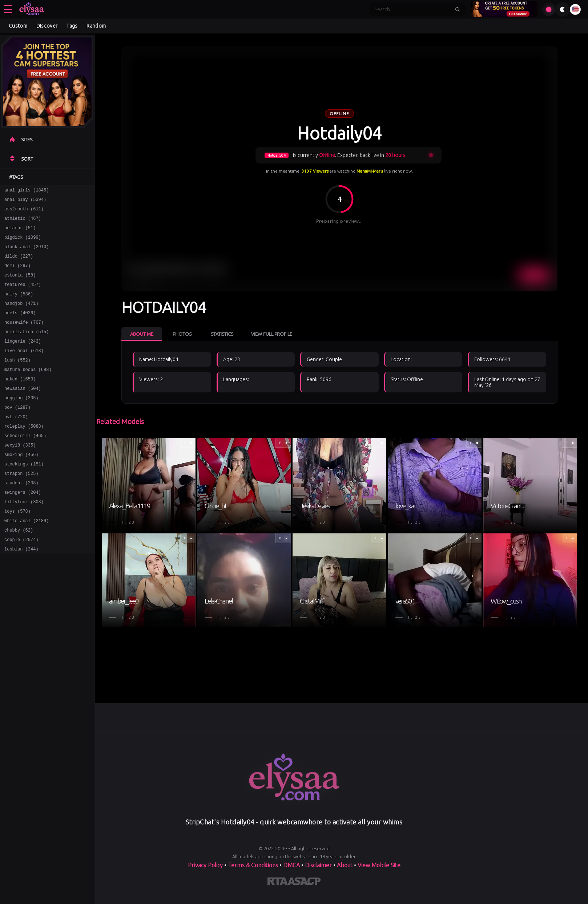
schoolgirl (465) (25, 465)
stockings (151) (24, 497)
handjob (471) (21, 317)
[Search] (412, 9)
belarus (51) (20, 233)
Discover (47, 26)
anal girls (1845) (27, 191)
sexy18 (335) (20, 475)
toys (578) (17, 549)
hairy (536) (19, 307)
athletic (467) (23, 223)
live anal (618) (24, 370)
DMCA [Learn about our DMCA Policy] (291, 865)
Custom (18, 26)
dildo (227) (19, 265)
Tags (72, 26)
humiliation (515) (27, 349)
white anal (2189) (27, 560)
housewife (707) (24, 338)
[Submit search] (458, 9)
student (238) (21, 518)
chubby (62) (19, 570)
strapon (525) (21, 507)
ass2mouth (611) (24, 212)
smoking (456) (21, 486)
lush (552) (17, 381)
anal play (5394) (25, 201)
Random (96, 26)
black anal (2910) (27, 254)
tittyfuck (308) (24, 539)
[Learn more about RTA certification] (278, 883)
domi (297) (17, 275)
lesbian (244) (21, 591)
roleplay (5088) (24, 454)
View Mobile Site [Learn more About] (379, 865)
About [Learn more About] (345, 865)
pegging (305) (21, 423)
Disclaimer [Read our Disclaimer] (318, 865)
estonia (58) (20, 286)
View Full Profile (272, 334)
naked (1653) (20, 402)
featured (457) (23, 296)
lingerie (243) (23, 360)
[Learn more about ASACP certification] (304, 883)
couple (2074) (21, 581)
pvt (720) (16, 444)
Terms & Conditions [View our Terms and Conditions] (253, 865)
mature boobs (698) (28, 391)
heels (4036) (20, 328)
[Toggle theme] (563, 9)
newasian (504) (23, 412)
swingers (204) (23, 528)
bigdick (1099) (23, 244)
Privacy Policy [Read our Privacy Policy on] (205, 865)
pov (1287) (17, 433)
